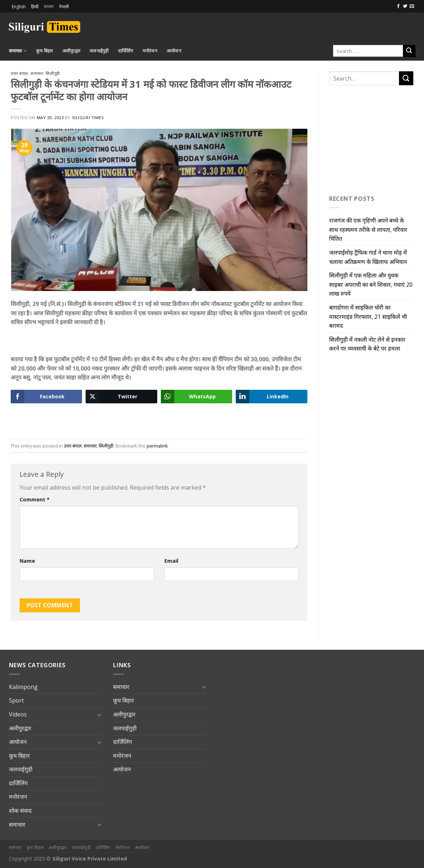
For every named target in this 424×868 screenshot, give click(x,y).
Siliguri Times (88, 118)
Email (171, 561)
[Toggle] (99, 715)
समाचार (18, 51)
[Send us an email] (412, 6)
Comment (35, 499)
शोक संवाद (20, 811)
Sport (16, 700)
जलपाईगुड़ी (99, 51)
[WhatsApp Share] (196, 397)
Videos (18, 714)
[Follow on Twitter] (405, 6)
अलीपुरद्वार (71, 51)
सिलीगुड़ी (53, 73)
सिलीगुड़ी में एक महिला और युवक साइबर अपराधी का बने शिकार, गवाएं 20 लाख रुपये (371, 284)
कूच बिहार (45, 51)
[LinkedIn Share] (271, 397)
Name (27, 561)
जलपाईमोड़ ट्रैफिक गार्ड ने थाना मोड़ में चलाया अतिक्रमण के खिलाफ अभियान (368, 257)
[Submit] (409, 51)
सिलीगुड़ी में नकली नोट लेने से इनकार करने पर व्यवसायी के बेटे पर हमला (367, 344)
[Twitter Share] (121, 397)
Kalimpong (23, 687)
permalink (157, 446)
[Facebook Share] (46, 397)
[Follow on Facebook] (398, 6)
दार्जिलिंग (126, 51)
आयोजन (174, 51)
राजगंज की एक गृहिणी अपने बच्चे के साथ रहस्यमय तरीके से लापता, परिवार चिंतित (368, 229)
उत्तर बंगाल (19, 73)
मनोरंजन (150, 51)
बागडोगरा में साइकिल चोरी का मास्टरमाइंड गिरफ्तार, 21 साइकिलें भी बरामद (368, 316)
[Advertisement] (332, 26)
